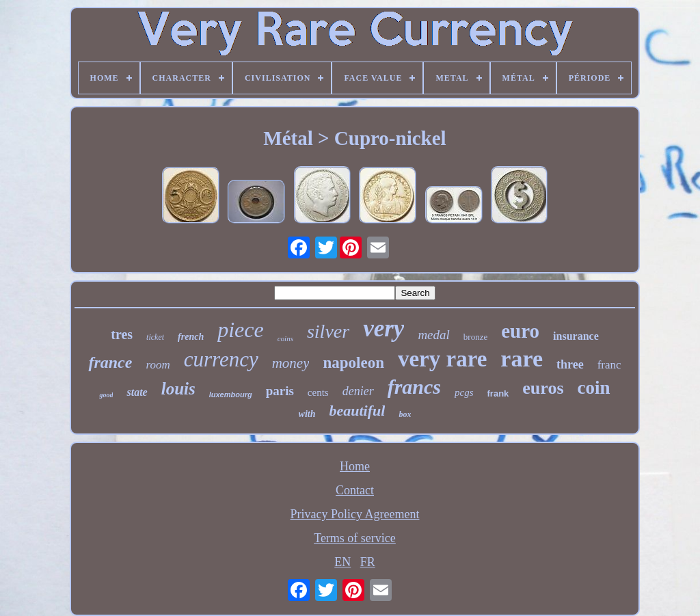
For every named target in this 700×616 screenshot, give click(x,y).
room (158, 365)
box (405, 414)
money (291, 363)
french (191, 337)
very (383, 329)
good (106, 395)
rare (522, 359)
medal (433, 335)
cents (318, 392)
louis (178, 389)
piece (241, 330)
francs (414, 387)
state (137, 392)
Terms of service (355, 538)
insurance (576, 336)
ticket (155, 337)
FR (368, 562)
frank (498, 393)
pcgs (464, 392)
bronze (475, 337)
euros (543, 388)
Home (355, 466)
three (570, 364)
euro (520, 331)
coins (285, 338)
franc (609, 365)
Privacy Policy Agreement (355, 514)
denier (358, 391)
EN (342, 562)
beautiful (358, 411)
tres (122, 334)
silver (328, 331)
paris (280, 391)
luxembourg (231, 394)
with (307, 414)
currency (221, 359)
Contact (355, 490)
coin (594, 388)
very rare (442, 359)
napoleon (353, 363)
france (110, 362)
